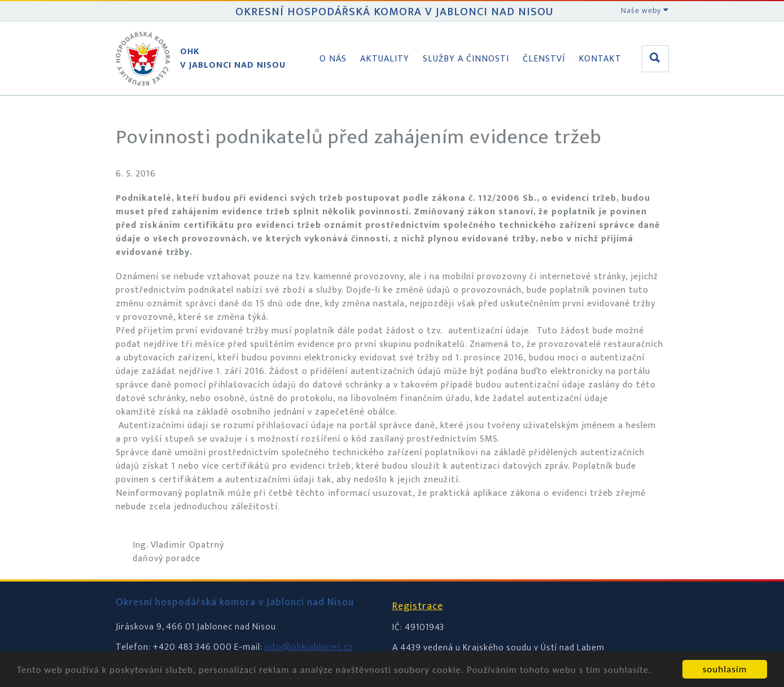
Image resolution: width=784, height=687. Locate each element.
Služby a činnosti (466, 59)
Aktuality (385, 59)
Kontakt (600, 59)
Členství (544, 59)
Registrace (418, 606)
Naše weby (645, 10)
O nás (333, 59)
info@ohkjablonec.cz (309, 647)
